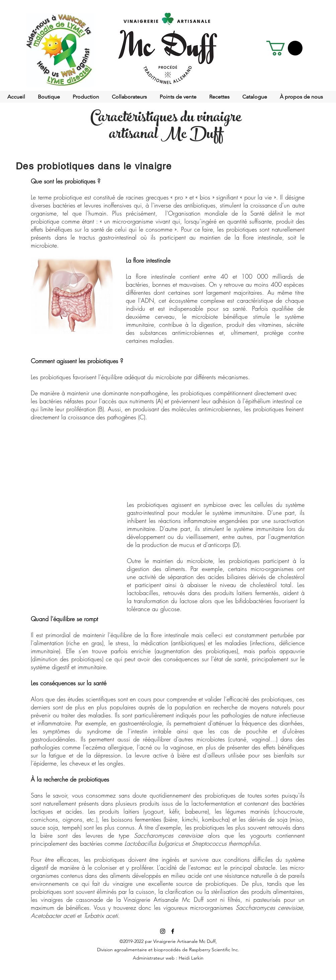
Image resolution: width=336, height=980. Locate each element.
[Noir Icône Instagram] (163, 931)
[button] (284, 48)
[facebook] (173, 931)
